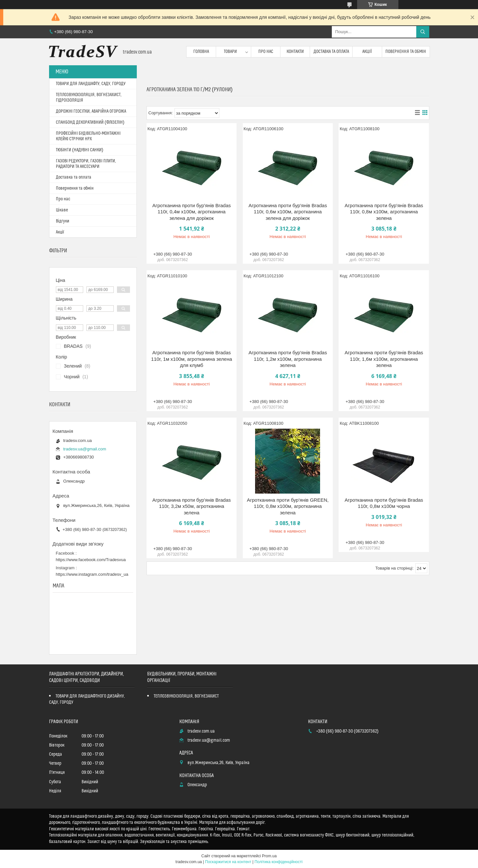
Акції (367, 52)
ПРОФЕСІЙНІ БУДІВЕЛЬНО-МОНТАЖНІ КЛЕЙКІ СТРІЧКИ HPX (88, 136)
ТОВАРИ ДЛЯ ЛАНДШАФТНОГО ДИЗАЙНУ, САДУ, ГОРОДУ (87, 699)
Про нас (266, 52)
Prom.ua (269, 856)
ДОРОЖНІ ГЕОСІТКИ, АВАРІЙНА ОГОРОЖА (91, 111)
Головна (201, 52)
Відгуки (63, 221)
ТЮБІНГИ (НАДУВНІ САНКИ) (80, 150)
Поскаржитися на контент (228, 862)
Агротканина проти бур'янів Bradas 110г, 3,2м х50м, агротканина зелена (192, 506)
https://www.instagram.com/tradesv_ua (92, 574)
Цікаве (62, 210)
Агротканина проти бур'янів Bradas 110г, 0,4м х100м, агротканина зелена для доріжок (192, 212)
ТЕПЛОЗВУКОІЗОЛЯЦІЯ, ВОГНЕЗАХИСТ (186, 696)
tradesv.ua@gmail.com (85, 449)
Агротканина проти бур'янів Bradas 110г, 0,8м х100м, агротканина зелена (384, 212)
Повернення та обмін (406, 52)
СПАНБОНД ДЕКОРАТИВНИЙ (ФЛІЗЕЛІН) (90, 122)
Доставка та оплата (331, 52)
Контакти (295, 52)
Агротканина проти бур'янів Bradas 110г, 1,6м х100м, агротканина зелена (384, 359)
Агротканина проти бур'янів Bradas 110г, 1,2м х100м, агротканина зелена (288, 359)
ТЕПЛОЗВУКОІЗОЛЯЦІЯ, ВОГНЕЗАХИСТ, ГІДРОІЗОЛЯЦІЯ (89, 98)
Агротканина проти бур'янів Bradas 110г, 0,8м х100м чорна (384, 503)
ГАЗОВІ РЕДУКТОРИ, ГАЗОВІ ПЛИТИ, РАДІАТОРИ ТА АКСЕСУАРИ (86, 164)
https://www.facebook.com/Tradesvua (91, 560)
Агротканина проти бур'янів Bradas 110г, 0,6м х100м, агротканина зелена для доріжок (288, 212)
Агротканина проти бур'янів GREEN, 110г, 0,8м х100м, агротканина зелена (288, 506)
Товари (230, 52)
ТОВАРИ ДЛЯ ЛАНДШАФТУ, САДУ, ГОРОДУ (91, 84)
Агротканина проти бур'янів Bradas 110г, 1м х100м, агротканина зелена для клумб (192, 359)
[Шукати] (423, 32)
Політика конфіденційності (278, 862)
